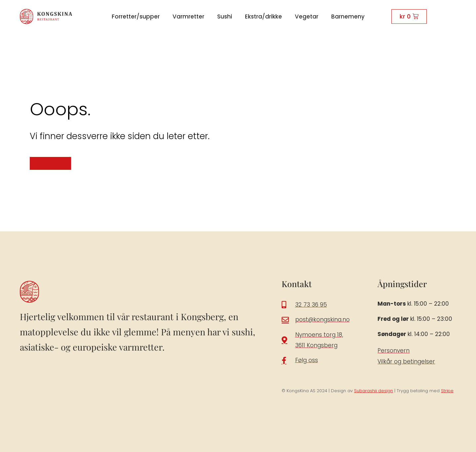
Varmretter (188, 17)
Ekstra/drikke (263, 17)
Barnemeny (348, 17)
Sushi (225, 17)
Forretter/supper (136, 17)
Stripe (447, 391)
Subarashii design (374, 391)
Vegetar (307, 17)
